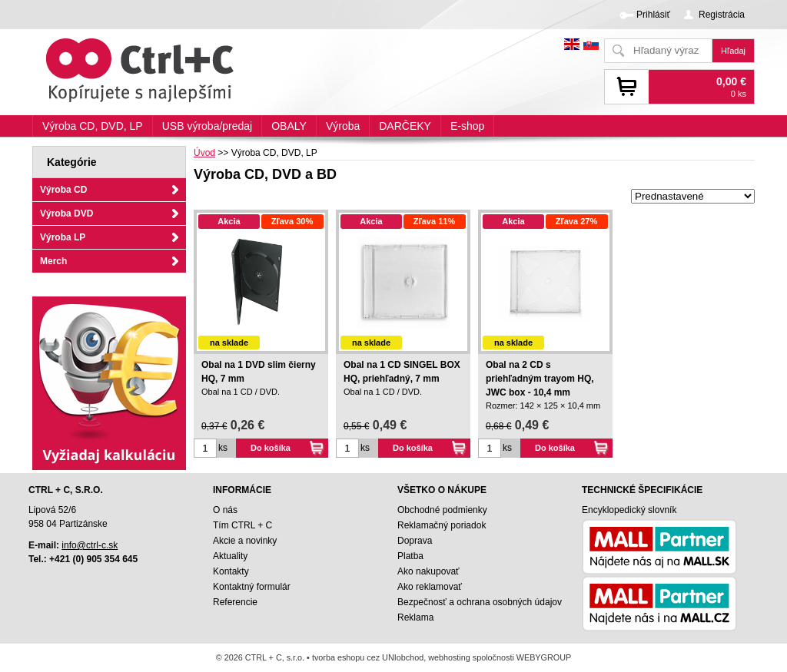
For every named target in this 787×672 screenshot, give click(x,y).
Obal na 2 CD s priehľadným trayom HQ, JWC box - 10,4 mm (540, 379)
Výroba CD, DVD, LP (93, 126)
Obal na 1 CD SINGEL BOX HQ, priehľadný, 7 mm (402, 372)
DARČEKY (405, 126)
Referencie (235, 602)
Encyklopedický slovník (629, 510)
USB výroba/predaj (208, 126)
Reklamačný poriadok (442, 525)
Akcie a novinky (245, 541)
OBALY (289, 126)
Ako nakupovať (428, 571)
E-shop (467, 126)
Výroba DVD (66, 214)
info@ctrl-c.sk (90, 545)
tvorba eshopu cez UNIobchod (368, 657)
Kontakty (231, 571)
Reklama (415, 617)
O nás (225, 510)
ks (223, 448)
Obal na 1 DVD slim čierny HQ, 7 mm (259, 372)
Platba (410, 556)
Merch (53, 261)
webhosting (449, 657)
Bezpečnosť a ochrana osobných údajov (480, 602)
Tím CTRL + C (242, 525)
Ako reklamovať (430, 587)
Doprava (415, 541)
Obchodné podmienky (442, 510)
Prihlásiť (653, 15)
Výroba (343, 126)
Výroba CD (63, 190)
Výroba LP (63, 237)
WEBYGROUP (544, 657)
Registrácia (722, 15)
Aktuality (230, 556)
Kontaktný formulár (252, 587)
